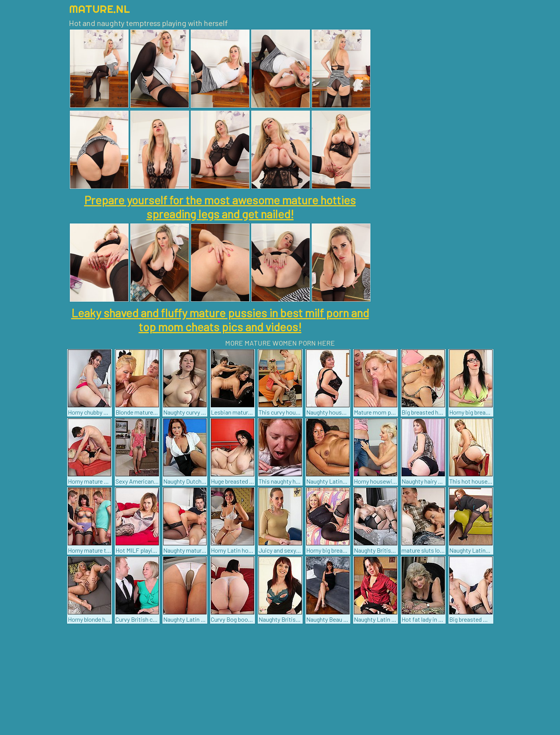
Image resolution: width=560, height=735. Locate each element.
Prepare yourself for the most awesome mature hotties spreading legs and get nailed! (220, 207)
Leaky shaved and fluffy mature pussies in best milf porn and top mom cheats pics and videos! (220, 320)
